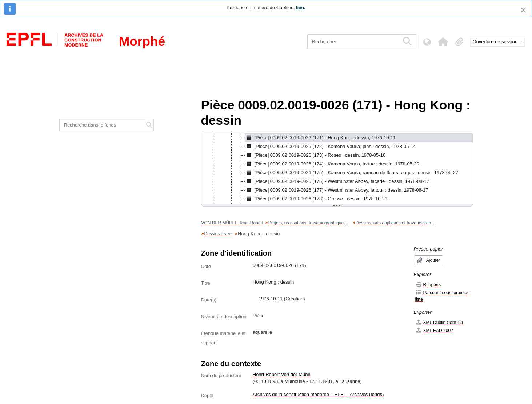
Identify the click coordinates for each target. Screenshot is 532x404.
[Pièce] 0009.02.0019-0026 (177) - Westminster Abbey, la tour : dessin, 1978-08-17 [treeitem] (337, 190)
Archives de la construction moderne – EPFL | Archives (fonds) (318, 394)
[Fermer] (523, 10)
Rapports (428, 285)
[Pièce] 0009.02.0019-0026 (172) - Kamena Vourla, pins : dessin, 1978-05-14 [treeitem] (331, 147)
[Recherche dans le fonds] (103, 125)
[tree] (337, 168)
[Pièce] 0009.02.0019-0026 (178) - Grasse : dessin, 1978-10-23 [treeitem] (316, 199)
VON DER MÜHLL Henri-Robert (232, 223)
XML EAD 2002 (434, 330)
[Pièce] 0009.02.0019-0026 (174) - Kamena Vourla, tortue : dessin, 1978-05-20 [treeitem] (332, 164)
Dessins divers (219, 234)
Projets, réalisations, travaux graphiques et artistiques (320, 223)
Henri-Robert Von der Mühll (281, 374)
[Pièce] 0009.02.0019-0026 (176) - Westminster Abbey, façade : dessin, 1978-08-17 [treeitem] (337, 181)
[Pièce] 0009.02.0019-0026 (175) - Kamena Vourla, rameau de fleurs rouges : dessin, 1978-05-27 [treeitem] (352, 173)
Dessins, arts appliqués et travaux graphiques (400, 223)
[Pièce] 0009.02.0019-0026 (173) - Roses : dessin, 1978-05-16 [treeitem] (315, 155)
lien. (301, 7)
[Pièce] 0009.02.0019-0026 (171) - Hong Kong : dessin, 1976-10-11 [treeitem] (321, 138)
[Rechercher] (353, 42)
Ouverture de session (496, 42)
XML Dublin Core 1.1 (439, 322)
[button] (443, 42)
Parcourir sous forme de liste (443, 296)
